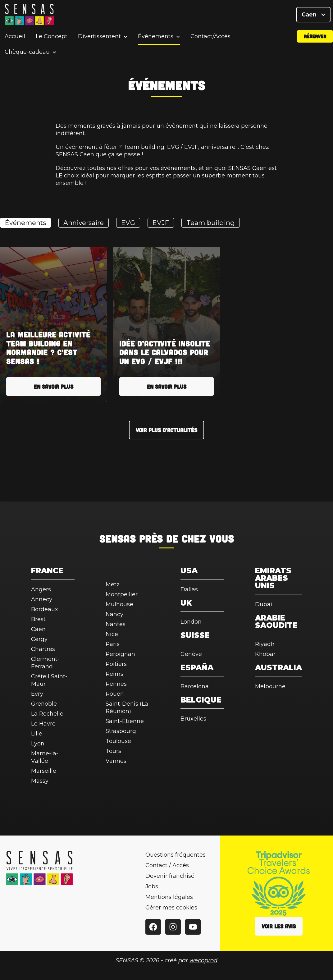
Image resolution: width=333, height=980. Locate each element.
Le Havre (43, 724)
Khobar (265, 654)
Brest (38, 619)
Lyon (38, 744)
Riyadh (265, 644)
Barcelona (195, 686)
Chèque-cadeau (27, 54)
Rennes (116, 684)
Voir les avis (279, 926)
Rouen (115, 694)
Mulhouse (119, 604)
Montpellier (122, 594)
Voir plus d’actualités (166, 430)
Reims (114, 674)
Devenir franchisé (170, 876)
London (191, 622)
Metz (113, 584)
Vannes (116, 761)
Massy (40, 781)
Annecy (42, 599)
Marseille (44, 771)
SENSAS (118, 538)
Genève (191, 654)
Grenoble (44, 704)
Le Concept (52, 39)
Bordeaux (45, 609)
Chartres (43, 649)
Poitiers (116, 664)
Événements (156, 39)
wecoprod (203, 960)
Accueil (15, 39)
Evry (37, 694)
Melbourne (270, 686)
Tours (113, 751)
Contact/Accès (210, 39)
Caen (313, 16)
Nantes (116, 624)
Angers (41, 589)
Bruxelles (193, 719)
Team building (211, 223)
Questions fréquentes (176, 855)
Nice (112, 634)
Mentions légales (169, 897)
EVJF (161, 223)
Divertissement (99, 39)
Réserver (315, 38)
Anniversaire (84, 223)
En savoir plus (54, 387)
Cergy (39, 639)
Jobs (152, 886)
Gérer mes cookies (171, 908)
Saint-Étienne (125, 721)
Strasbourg (121, 731)
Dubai (264, 604)
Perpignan (120, 654)
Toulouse (118, 741)
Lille (37, 734)
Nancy (114, 614)
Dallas (189, 589)
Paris (113, 644)
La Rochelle (47, 714)
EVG (128, 223)
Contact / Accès (167, 865)
